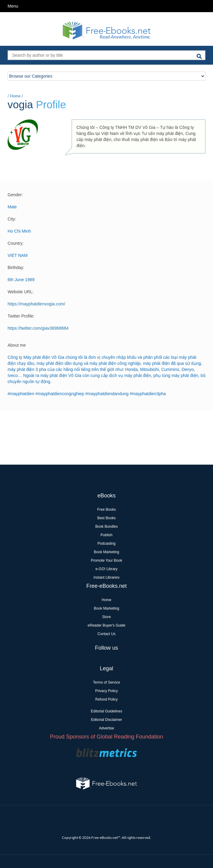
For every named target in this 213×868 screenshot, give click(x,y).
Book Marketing (106, 552)
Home (15, 96)
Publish (106, 535)
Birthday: (16, 267)
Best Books (107, 518)
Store (107, 617)
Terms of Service (106, 682)
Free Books (106, 510)
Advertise (106, 728)
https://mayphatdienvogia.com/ (36, 304)
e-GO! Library (107, 569)
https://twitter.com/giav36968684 (38, 328)
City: (12, 219)
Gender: (15, 195)
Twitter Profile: (21, 316)
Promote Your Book (106, 560)
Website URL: (21, 292)
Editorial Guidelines (106, 711)
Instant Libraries (106, 577)
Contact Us (106, 634)
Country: (16, 243)
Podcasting (106, 543)
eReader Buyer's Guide (106, 625)
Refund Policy (106, 699)
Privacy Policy (107, 691)
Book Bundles (106, 527)
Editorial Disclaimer (107, 720)
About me (17, 345)
